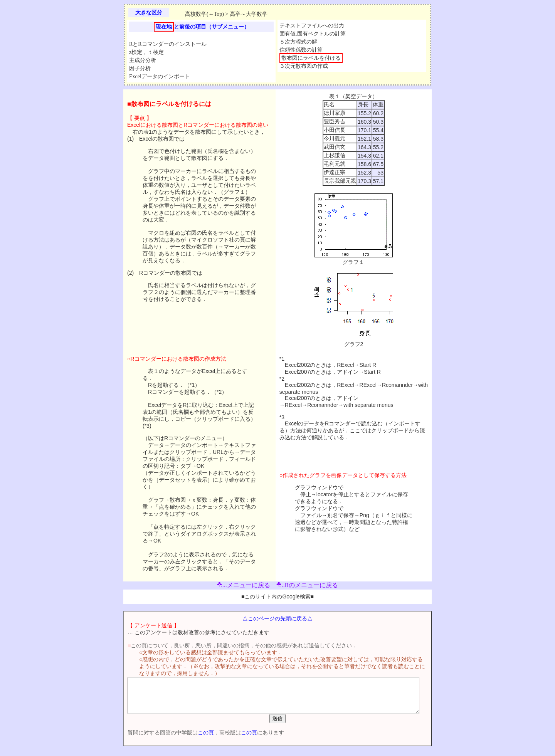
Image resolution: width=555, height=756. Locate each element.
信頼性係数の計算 (301, 50)
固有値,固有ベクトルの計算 (313, 34)
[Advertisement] (466, 209)
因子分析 (140, 68)
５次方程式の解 (298, 42)
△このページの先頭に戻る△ (277, 618)
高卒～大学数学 (249, 14)
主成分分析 (143, 60)
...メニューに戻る (244, 585)
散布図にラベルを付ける (311, 58)
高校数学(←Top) (204, 14)
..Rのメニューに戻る (307, 585)
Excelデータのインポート (160, 76)
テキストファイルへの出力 (312, 26)
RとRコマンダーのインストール (168, 44)
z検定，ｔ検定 (146, 52)
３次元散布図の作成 (304, 66)
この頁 (192, 739)
